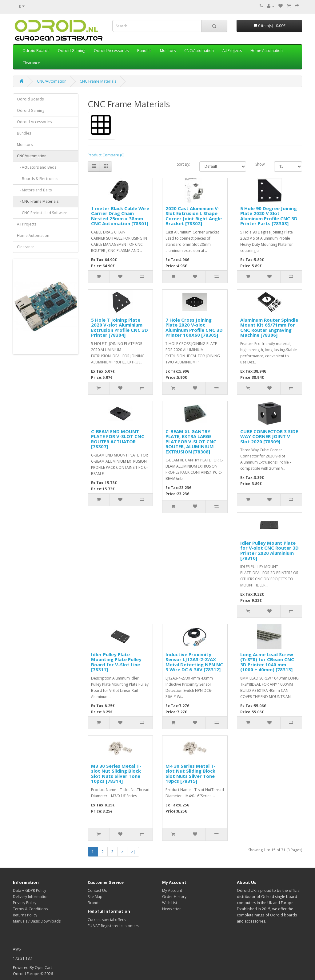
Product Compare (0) (106, 155)
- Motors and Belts (34, 190)
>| (133, 852)
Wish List (170, 903)
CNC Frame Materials (98, 81)
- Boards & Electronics (38, 179)
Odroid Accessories (111, 51)
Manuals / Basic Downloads (37, 921)
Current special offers (107, 920)
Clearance (31, 63)
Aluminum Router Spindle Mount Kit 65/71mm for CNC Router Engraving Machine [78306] (269, 327)
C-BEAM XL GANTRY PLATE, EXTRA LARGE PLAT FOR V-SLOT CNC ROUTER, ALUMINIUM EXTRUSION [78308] (191, 441)
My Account (172, 890)
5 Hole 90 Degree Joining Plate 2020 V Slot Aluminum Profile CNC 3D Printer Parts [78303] (269, 216)
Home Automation (267, 51)
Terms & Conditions (30, 909)
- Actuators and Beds (37, 167)
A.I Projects (232, 51)
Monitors (168, 51)
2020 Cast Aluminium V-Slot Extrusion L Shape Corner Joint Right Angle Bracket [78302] (194, 216)
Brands (94, 903)
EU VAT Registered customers (113, 926)
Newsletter (171, 909)
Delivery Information (31, 897)
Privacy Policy (25, 903)
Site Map (95, 897)
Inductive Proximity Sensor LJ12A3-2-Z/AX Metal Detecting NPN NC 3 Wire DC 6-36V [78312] (194, 662)
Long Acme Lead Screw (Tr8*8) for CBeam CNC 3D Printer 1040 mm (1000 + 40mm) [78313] (267, 662)
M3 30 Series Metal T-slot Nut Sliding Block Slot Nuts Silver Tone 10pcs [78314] (116, 774)
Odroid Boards (36, 51)
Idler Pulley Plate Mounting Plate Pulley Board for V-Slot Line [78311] (116, 662)
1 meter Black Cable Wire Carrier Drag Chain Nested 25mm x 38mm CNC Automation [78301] (120, 216)
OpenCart (43, 968)
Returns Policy (25, 915)
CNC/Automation (199, 51)
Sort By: (183, 164)
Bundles (144, 51)
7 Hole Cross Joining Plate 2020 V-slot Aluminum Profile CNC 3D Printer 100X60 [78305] (194, 327)
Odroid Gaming (72, 51)
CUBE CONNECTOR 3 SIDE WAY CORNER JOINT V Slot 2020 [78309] (269, 436)
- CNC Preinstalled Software (42, 213)
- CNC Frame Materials (38, 201)
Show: (260, 164)
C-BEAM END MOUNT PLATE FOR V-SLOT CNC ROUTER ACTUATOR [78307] (118, 439)
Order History (174, 897)
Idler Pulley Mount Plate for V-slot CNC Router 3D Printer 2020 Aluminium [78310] (269, 551)
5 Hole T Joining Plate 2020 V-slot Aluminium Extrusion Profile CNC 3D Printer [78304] (120, 327)
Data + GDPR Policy (30, 890)
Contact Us (97, 890)
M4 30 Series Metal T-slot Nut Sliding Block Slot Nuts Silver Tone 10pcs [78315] (191, 774)
